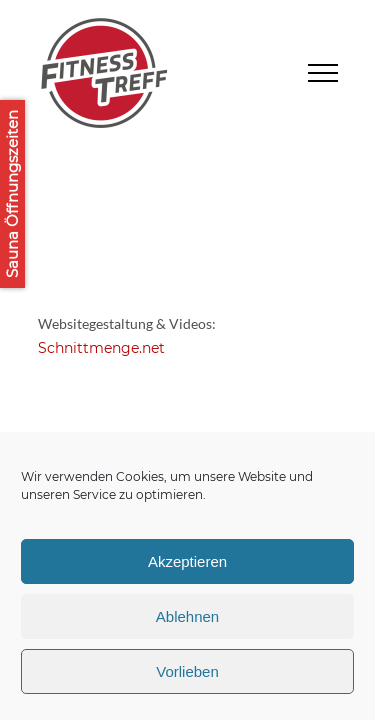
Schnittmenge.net (101, 348)
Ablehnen (187, 616)
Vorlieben (187, 671)
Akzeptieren (187, 561)
